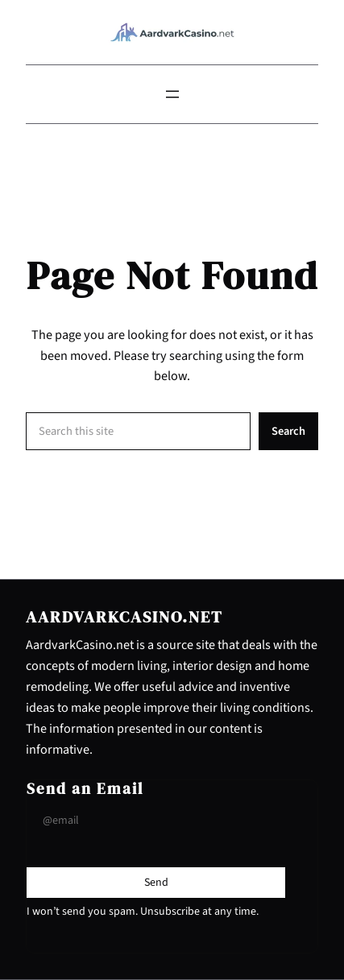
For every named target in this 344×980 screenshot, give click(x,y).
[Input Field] (156, 821)
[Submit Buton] (156, 883)
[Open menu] (172, 94)
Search (288, 431)
